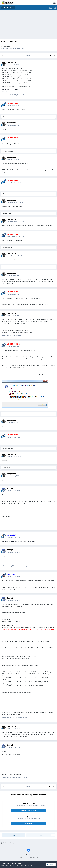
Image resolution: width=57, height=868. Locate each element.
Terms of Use (27, 865)
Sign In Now (29, 823)
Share (14, 835)
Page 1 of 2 (28, 55)
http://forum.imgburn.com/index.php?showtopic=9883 (18, 541)
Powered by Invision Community (29, 857)
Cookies (28, 855)
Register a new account (28, 810)
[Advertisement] (29, 25)
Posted (13, 65)
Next (50, 55)
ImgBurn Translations (18, 48)
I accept (51, 864)
